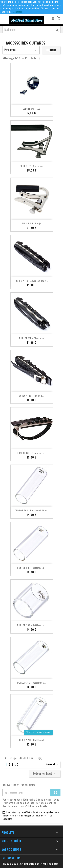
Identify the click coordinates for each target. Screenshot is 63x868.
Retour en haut (45, 774)
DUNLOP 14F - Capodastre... (32, 453)
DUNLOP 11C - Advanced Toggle (32, 281)
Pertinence (21, 50)
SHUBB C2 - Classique (32, 166)
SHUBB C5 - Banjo (32, 223)
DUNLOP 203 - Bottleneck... (32, 568)
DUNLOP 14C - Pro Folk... (32, 396)
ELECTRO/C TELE (32, 109)
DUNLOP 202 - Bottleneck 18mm (32, 510)
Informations (11, 858)
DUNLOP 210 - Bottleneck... (32, 683)
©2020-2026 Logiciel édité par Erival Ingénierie (30, 864)
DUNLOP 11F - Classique (32, 338)
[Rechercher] (32, 30)
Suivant (53, 764)
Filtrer (51, 50)
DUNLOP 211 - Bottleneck (32, 740)
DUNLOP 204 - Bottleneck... (32, 625)
